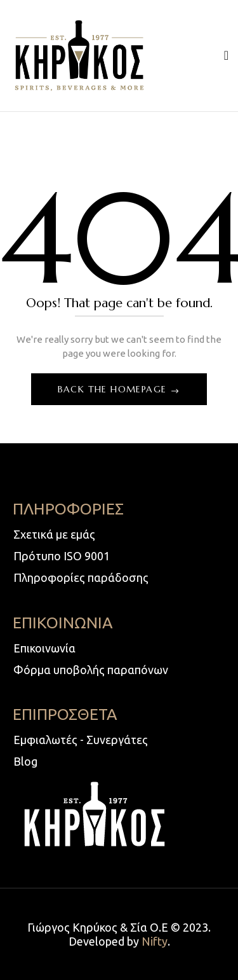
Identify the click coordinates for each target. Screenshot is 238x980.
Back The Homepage (114, 389)
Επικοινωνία (44, 648)
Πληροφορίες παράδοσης (81, 577)
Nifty (155, 941)
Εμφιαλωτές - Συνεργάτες (81, 740)
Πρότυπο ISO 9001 (62, 556)
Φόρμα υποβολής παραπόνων (91, 670)
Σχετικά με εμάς (54, 534)
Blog (25, 761)
